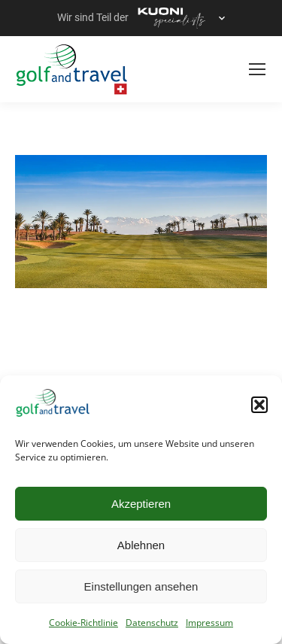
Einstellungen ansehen (141, 586)
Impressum (209, 623)
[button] (259, 405)
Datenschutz (152, 623)
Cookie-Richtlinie (83, 623)
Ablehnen (141, 545)
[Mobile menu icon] (257, 69)
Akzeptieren (141, 504)
